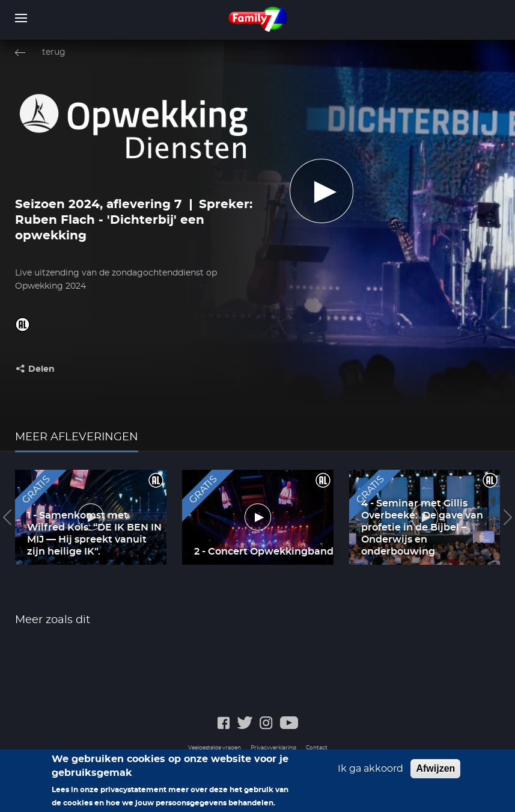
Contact (317, 748)
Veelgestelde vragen (215, 748)
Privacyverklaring (273, 748)
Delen (41, 369)
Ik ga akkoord (370, 775)
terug (54, 52)
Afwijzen (435, 774)
